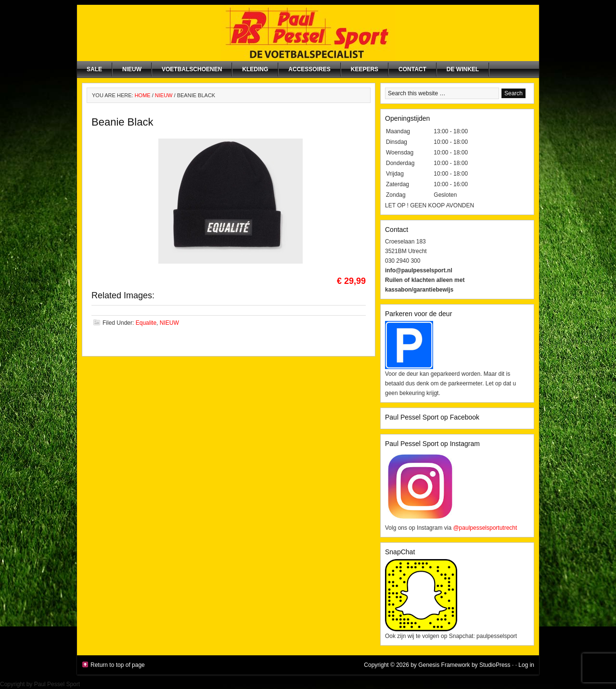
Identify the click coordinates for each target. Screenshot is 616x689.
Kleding (255, 69)
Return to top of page (118, 665)
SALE (94, 69)
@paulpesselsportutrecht (485, 528)
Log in (526, 665)
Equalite (146, 323)
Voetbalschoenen (192, 69)
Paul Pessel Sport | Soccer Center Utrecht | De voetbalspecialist (308, 33)
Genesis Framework (444, 665)
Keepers (365, 69)
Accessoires (309, 69)
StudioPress (495, 665)
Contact (412, 69)
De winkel (463, 69)
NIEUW (132, 69)
